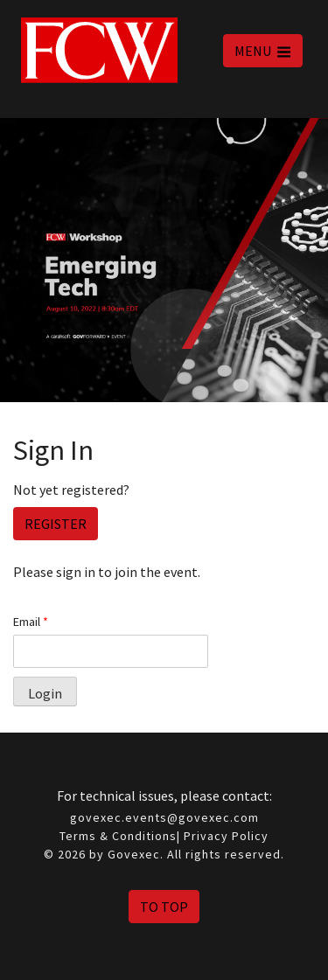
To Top (164, 907)
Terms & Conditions (118, 836)
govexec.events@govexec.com (164, 817)
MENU (263, 51)
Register (56, 524)
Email (31, 622)
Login (45, 693)
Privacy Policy (226, 836)
